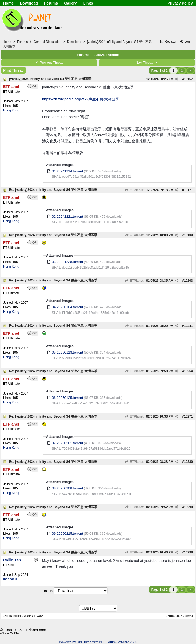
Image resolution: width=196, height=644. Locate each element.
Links (88, 3)
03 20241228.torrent (68, 262)
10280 (188, 462)
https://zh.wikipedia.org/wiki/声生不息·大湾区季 (81, 99)
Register (168, 42)
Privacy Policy (180, 3)
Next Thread (147, 63)
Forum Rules (12, 616)
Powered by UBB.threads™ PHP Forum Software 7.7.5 (98, 642)
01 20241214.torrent (68, 171)
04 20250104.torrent (68, 307)
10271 (188, 416)
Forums (51, 3)
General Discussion (47, 42)
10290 (188, 507)
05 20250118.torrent (68, 352)
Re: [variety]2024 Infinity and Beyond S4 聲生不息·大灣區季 (53, 190)
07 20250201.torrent (68, 443)
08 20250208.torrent (68, 488)
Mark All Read (34, 616)
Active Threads (107, 55)
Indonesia (10, 579)
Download (29, 3)
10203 (188, 281)
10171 (188, 190)
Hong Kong (11, 110)
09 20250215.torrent (68, 534)
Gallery (70, 3)
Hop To (48, 591)
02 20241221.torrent (68, 216)
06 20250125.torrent (68, 398)
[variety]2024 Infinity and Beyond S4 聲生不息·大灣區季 (50, 79)
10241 (188, 326)
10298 (188, 552)
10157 (188, 79)
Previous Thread (49, 63)
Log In (186, 42)
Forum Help (174, 616)
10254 (188, 371)
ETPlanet (134, 190)
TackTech (16, 633)
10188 (188, 235)
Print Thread (13, 70)
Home (8, 3)
